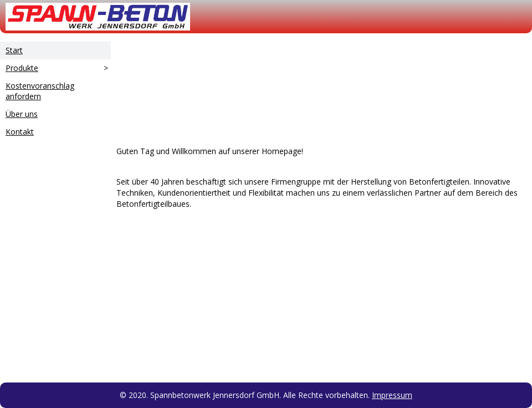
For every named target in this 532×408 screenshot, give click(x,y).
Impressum (392, 395)
